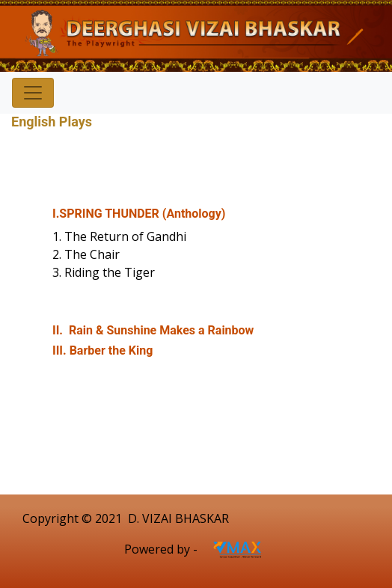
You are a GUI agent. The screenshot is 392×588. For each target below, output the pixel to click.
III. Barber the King (102, 350)
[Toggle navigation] (33, 93)
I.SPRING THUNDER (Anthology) (139, 214)
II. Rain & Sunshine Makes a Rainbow (153, 330)
